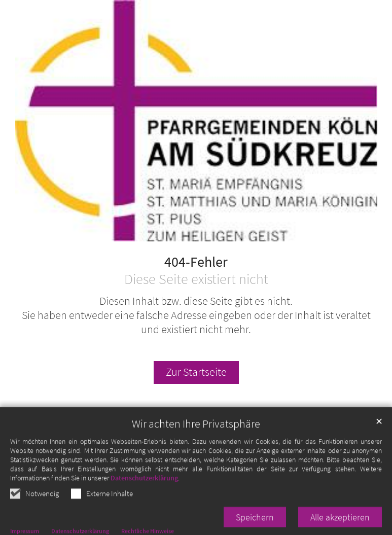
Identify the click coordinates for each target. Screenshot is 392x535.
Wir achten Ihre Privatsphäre (196, 444)
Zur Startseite (196, 372)
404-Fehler (196, 262)
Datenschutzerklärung (144, 498)
